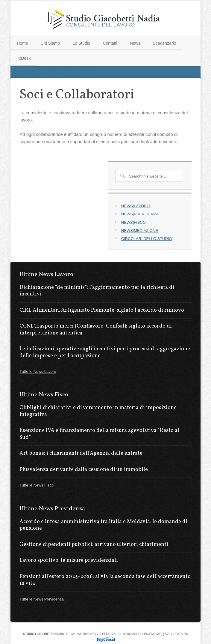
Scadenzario (165, 43)
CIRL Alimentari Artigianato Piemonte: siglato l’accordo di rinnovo (102, 310)
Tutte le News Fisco (37, 485)
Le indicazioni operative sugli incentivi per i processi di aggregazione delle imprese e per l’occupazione (105, 352)
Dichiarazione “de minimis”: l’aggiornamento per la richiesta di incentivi (97, 291)
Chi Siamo (50, 43)
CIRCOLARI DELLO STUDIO (147, 239)
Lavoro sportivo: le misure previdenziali (69, 560)
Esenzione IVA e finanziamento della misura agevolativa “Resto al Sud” (99, 434)
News (135, 43)
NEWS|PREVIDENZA (140, 214)
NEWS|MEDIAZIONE (140, 231)
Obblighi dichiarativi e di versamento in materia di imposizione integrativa (98, 411)
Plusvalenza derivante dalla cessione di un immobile (84, 470)
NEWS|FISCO (133, 222)
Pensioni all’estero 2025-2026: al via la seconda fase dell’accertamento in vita (105, 580)
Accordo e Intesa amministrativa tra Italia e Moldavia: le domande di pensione (103, 525)
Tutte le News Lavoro (38, 371)
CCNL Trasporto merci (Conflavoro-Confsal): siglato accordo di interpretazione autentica (96, 330)
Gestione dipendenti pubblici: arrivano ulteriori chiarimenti (94, 545)
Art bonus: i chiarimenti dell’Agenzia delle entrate (81, 453)
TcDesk (24, 58)
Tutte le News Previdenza (42, 599)
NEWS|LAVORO (136, 206)
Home (22, 43)
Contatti (110, 43)
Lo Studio (81, 43)
